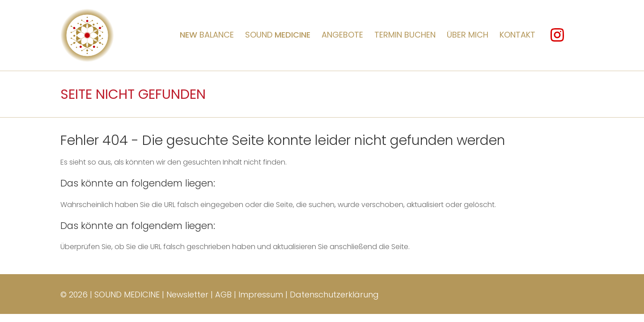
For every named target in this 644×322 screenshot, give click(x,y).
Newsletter (187, 294)
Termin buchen (405, 35)
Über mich (468, 35)
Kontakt (517, 35)
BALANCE (207, 35)
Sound (278, 35)
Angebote (342, 35)
